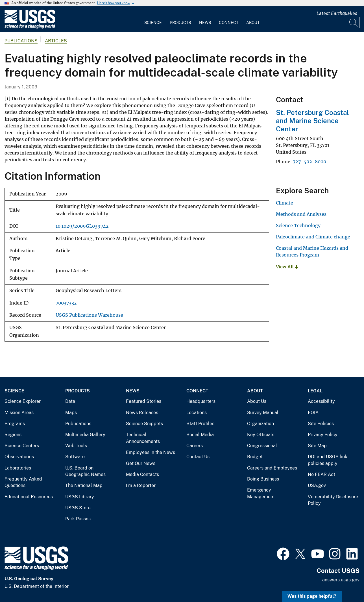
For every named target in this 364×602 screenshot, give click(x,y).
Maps (71, 413)
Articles (56, 41)
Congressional (262, 446)
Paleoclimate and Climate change (313, 237)
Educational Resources (29, 497)
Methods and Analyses (301, 214)
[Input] (323, 23)
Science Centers (22, 446)
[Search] (354, 23)
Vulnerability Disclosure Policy (333, 500)
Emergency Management (261, 493)
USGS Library (80, 497)
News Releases (142, 413)
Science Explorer (23, 401)
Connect (229, 23)
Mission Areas (19, 413)
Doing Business (263, 479)
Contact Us (198, 457)
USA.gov (317, 485)
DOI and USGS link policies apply (328, 460)
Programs (15, 424)
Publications (21, 41)
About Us (257, 401)
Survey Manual (263, 413)
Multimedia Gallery (85, 435)
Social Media (200, 435)
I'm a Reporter (141, 485)
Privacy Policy (323, 435)
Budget (255, 457)
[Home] (30, 27)
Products (180, 23)
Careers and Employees (272, 468)
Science (153, 23)
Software (75, 457)
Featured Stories (144, 401)
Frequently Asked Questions (23, 482)
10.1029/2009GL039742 (82, 226)
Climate (285, 203)
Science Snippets (144, 424)
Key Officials (261, 435)
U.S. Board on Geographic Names (85, 471)
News (205, 23)
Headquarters (201, 401)
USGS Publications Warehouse (89, 315)
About (253, 23)
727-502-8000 (309, 162)
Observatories (19, 457)
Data (70, 401)
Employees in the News (151, 452)
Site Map (317, 446)
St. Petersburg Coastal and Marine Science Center (312, 121)
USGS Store (78, 508)
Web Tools (76, 446)
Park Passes (78, 519)
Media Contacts (142, 474)
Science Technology (298, 225)
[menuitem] (153, 19)
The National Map (84, 485)
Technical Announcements (143, 438)
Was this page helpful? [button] (312, 596)
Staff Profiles (200, 424)
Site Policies (321, 424)
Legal (315, 391)
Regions (13, 435)
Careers (195, 446)
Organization (261, 424)
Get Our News (141, 463)
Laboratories (18, 468)
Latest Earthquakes (337, 13)
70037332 (66, 303)
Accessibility (321, 401)
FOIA (313, 413)
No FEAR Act (322, 474)
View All (287, 267)
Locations (197, 413)
